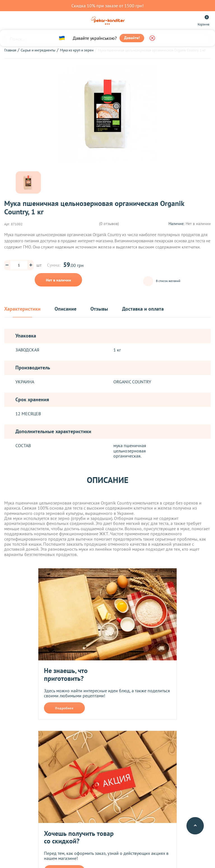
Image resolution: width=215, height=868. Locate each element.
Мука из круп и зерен (77, 50)
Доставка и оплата (143, 309)
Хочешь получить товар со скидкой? (79, 837)
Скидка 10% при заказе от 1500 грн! (107, 6)
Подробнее (64, 708)
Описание (66, 309)
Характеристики (22, 309)
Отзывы (99, 309)
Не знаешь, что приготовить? (66, 675)
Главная (10, 50)
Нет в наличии (59, 280)
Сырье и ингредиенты (38, 50)
